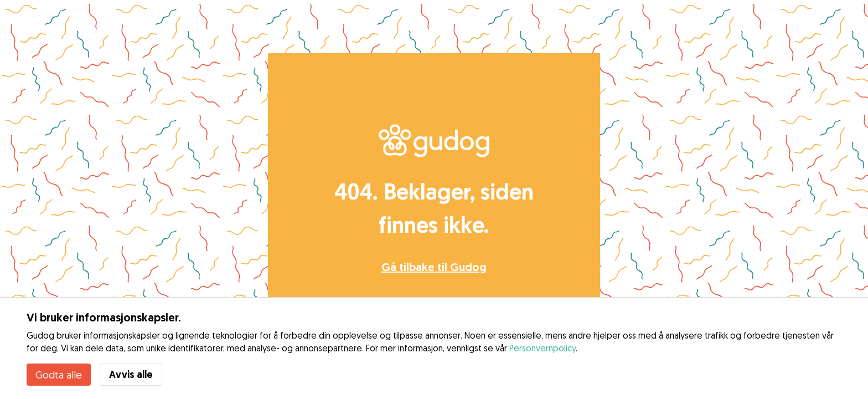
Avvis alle (131, 374)
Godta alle (59, 375)
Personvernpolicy (542, 348)
